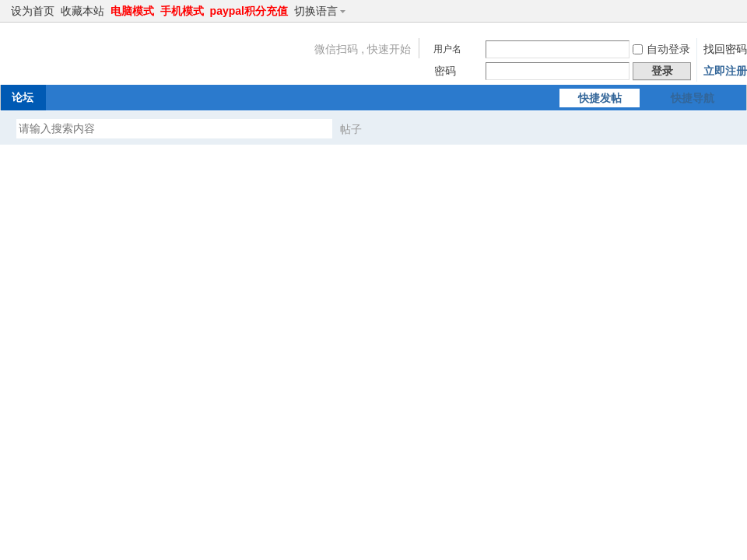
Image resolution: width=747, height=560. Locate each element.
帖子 (351, 129)
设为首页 (33, 11)
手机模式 (182, 11)
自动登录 (661, 49)
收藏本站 (82, 11)
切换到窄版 (730, 11)
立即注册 (725, 71)
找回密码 (725, 49)
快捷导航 (693, 98)
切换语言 (323, 11)
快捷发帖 (600, 98)
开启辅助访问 (717, 11)
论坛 (23, 97)
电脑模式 (132, 11)
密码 (445, 71)
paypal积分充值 (249, 11)
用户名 (447, 49)
